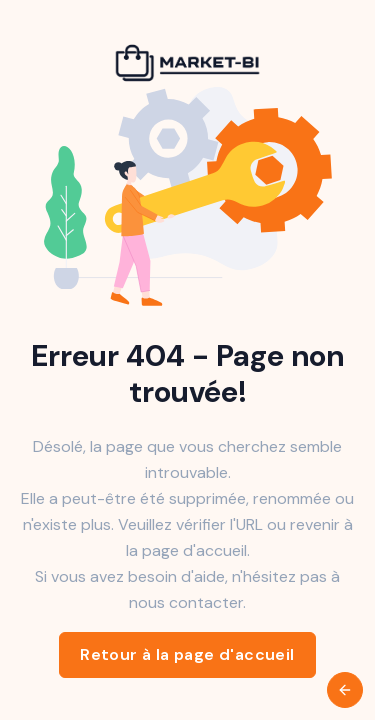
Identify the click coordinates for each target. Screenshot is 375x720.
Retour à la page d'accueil (187, 654)
